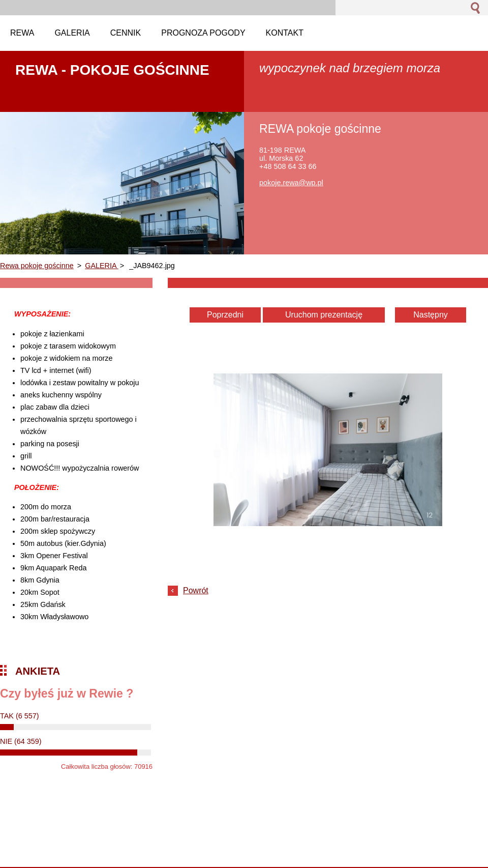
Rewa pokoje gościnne (37, 266)
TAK (20, 716)
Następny (431, 315)
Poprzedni (225, 315)
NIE (21, 741)
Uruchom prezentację (324, 315)
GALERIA (102, 266)
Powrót (196, 590)
